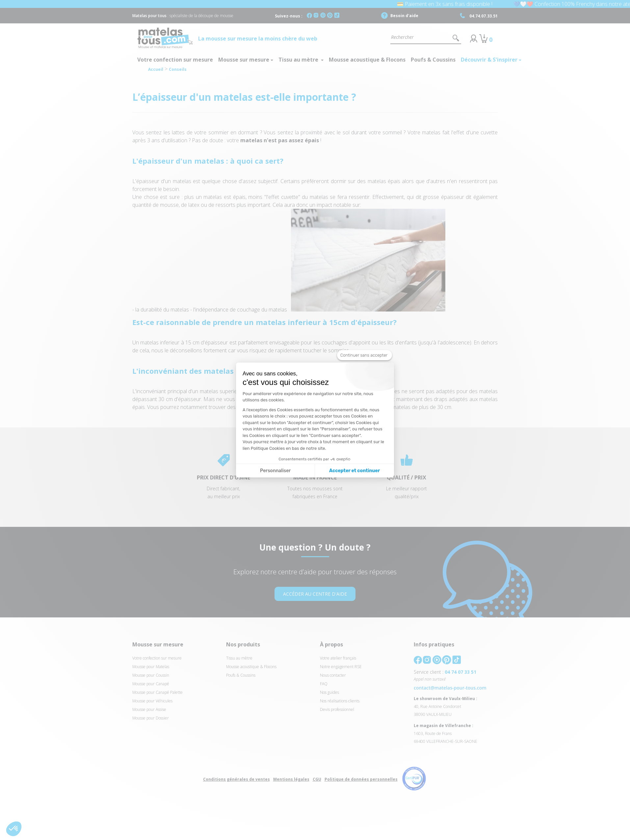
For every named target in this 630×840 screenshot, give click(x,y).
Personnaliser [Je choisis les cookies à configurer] (275, 471)
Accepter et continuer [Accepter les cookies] (354, 471)
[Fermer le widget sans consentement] (365, 355)
